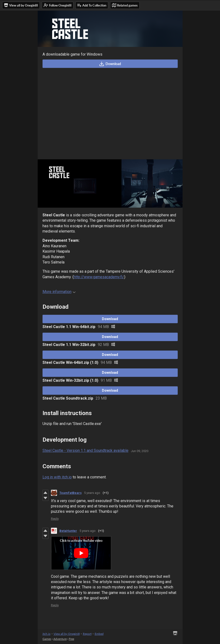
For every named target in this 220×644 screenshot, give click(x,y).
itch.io (46, 634)
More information (59, 292)
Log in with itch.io (57, 477)
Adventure (60, 639)
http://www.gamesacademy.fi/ (99, 277)
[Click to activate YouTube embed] (81, 553)
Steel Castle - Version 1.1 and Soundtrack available (85, 450)
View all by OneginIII (67, 634)
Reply (55, 519)
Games (47, 639)
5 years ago (92, 493)
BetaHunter (68, 531)
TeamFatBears (71, 493)
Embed (99, 634)
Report (87, 634)
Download (110, 64)
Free (71, 639)
